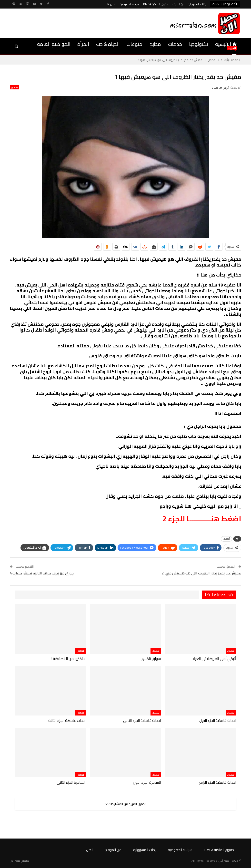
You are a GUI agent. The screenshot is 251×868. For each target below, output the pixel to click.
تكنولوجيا (199, 44)
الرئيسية (226, 44)
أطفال (226, 539)
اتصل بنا (112, 4)
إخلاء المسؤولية (197, 4)
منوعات (135, 44)
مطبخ (155, 44)
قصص (15, 87)
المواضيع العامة (54, 44)
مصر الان (15, 861)
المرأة (83, 44)
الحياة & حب (108, 44)
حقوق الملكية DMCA (156, 4)
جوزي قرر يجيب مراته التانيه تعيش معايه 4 (42, 573)
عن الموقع (178, 4)
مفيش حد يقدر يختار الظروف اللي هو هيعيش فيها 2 (201, 573)
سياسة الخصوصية (130, 4)
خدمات (175, 44)
